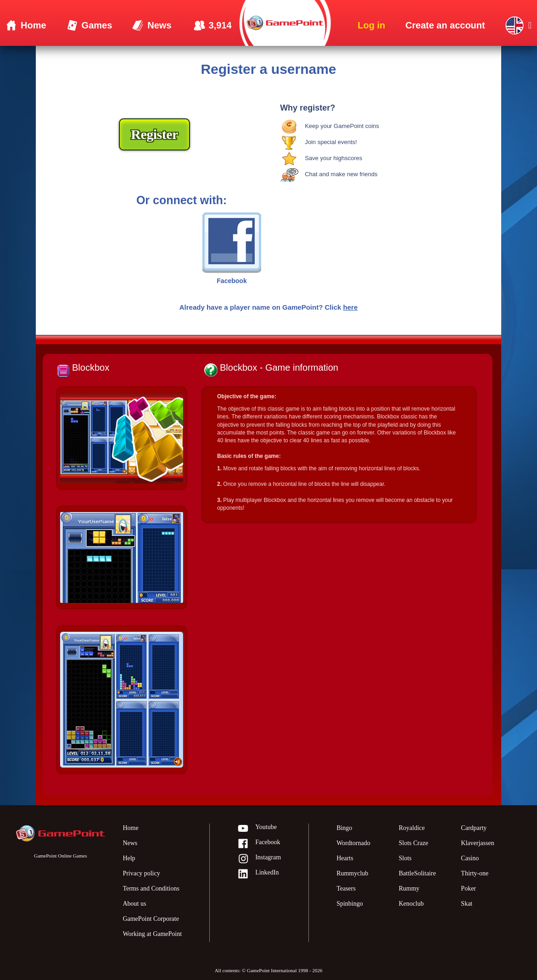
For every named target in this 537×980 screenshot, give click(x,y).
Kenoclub (411, 904)
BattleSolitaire (417, 873)
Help (129, 858)
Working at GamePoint (152, 934)
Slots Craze (414, 843)
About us (134, 904)
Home (130, 828)
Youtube (257, 829)
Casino (470, 858)
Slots (405, 858)
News (130, 843)
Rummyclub (352, 873)
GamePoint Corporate (151, 919)
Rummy (409, 888)
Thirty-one (475, 873)
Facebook (259, 844)
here (351, 307)
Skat (467, 904)
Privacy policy (141, 873)
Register (154, 134)
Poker (468, 888)
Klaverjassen (477, 843)
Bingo (344, 828)
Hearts (345, 858)
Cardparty (474, 828)
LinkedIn (258, 874)
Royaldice (412, 828)
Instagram (259, 859)
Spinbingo (350, 904)
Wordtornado (353, 843)
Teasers (346, 888)
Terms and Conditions (151, 888)
